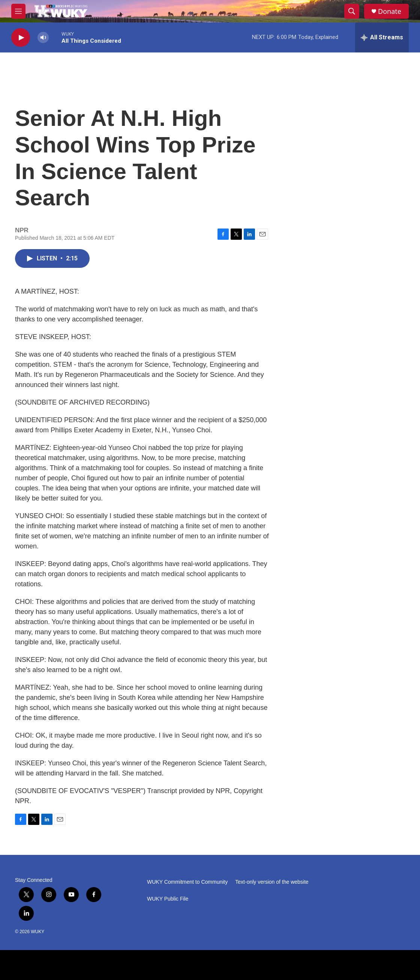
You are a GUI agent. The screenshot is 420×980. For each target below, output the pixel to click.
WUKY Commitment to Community (187, 882)
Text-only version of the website (272, 882)
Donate (390, 11)
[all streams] (382, 37)
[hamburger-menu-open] (18, 11)
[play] (21, 38)
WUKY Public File (168, 899)
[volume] (43, 38)
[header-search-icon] (352, 11)
